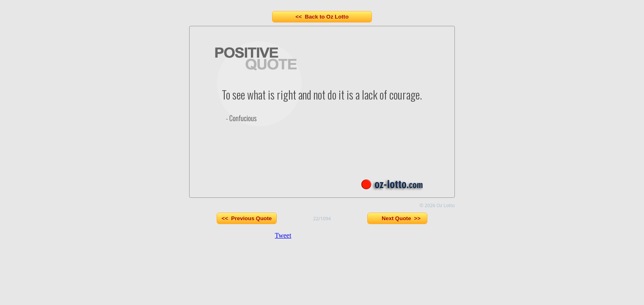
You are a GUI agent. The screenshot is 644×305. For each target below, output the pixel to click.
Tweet (283, 235)
